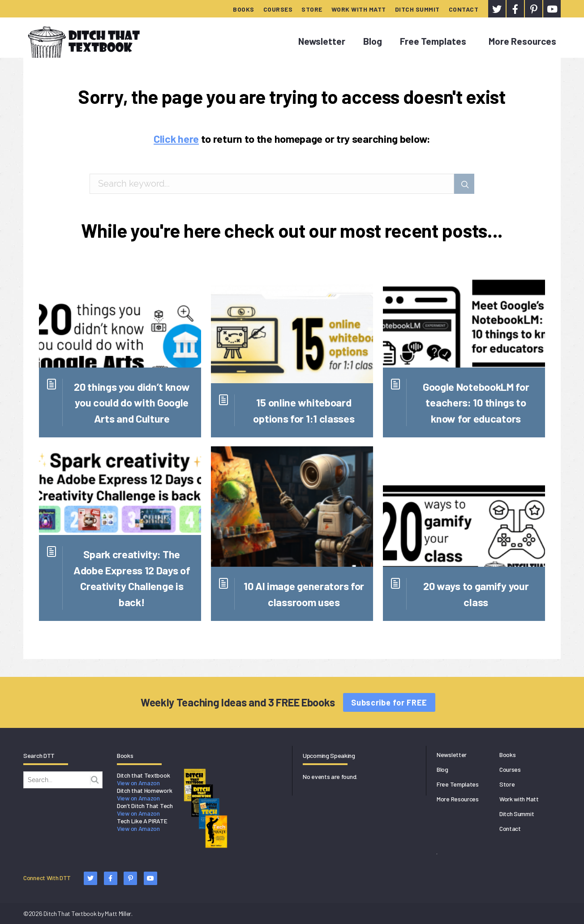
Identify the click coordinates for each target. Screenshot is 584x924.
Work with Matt (359, 9)
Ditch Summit (417, 9)
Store (312, 9)
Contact (464, 9)
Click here (176, 139)
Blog (373, 41)
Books (244, 9)
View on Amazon (138, 783)
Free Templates (433, 41)
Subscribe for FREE (389, 702)
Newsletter (322, 41)
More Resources (522, 41)
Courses (278, 9)
